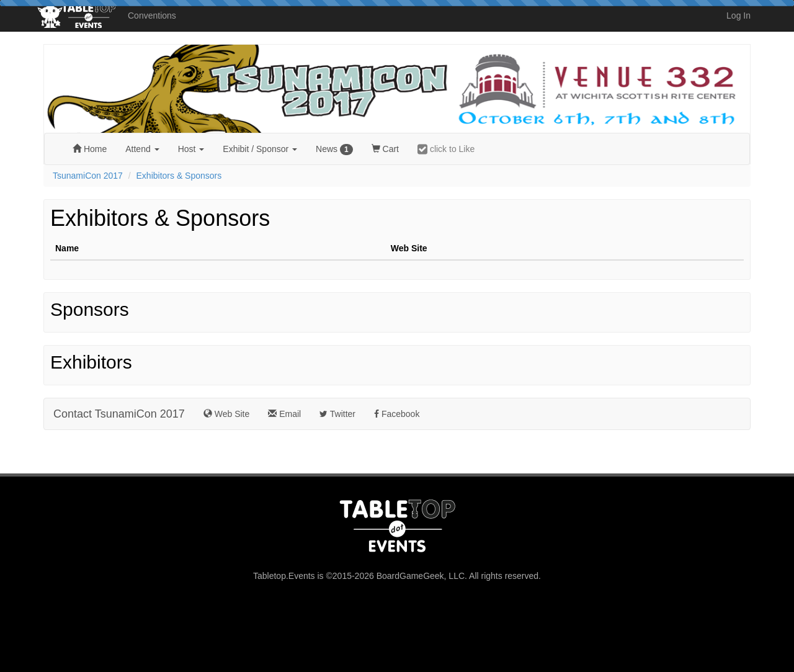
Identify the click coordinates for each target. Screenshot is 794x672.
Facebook (397, 414)
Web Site (226, 414)
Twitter (337, 414)
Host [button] (191, 149)
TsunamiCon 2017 (88, 176)
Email (284, 414)
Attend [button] (142, 149)
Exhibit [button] (260, 149)
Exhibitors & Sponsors (179, 176)
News (334, 150)
